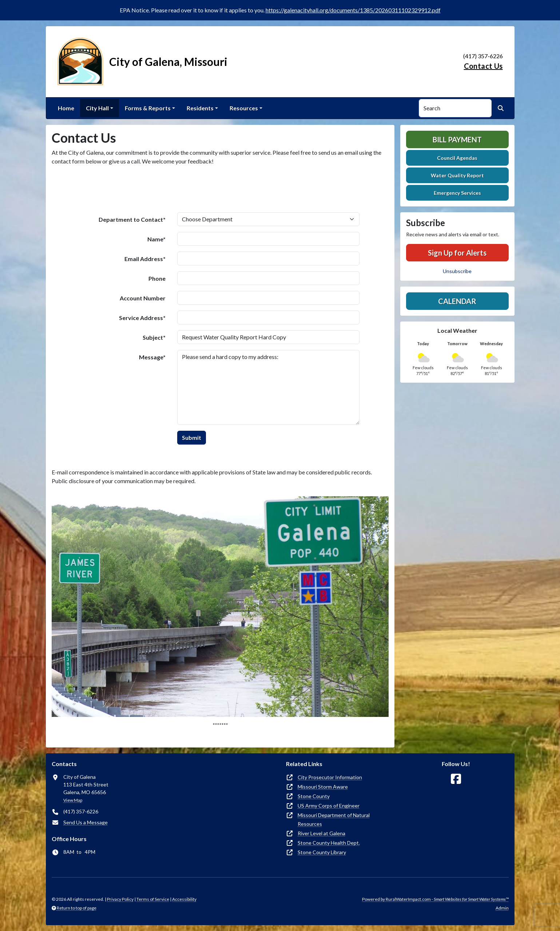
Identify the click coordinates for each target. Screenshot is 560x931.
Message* (152, 357)
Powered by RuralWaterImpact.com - (435, 899)
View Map (73, 800)
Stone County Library (322, 852)
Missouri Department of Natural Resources (334, 819)
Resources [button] (244, 108)
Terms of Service (153, 899)
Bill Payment (457, 139)
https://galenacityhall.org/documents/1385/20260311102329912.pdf (353, 10)
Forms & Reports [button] (148, 108)
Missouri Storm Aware (323, 787)
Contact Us (483, 66)
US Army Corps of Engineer (329, 806)
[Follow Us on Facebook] (456, 779)
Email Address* (145, 259)
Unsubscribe (457, 271)
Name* (156, 239)
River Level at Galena (321, 833)
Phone (157, 278)
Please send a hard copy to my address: (268, 387)
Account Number (143, 298)
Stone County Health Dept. (329, 843)
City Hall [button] (97, 108)
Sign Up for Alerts (457, 253)
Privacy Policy (120, 899)
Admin (502, 908)
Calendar (457, 301)
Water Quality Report (457, 175)
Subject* (154, 337)
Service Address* (142, 318)
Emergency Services (457, 193)
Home (66, 108)
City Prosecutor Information (330, 777)
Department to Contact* (132, 219)
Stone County (314, 796)
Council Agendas (457, 158)
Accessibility (184, 899)
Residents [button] (200, 108)
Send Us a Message (86, 822)
